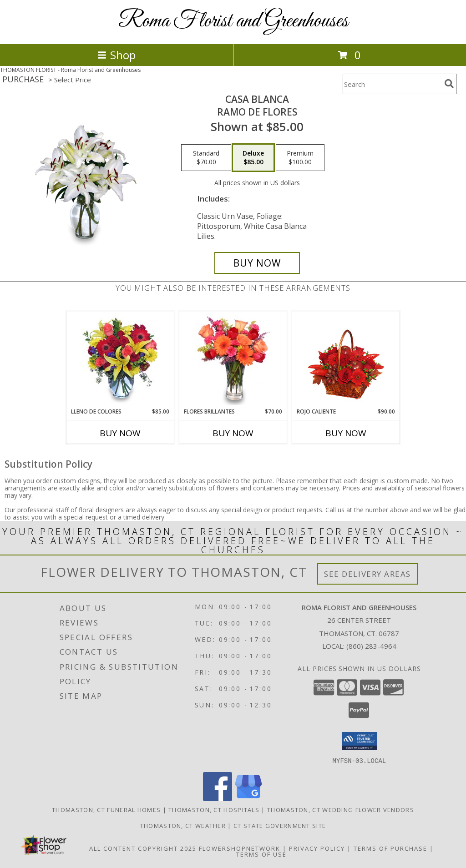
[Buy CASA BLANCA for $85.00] (257, 263)
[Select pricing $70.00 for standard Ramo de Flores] (206, 158)
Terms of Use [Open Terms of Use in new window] (261, 854)
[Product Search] (392, 84)
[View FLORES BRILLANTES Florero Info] (233, 359)
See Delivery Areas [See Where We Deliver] (367, 574)
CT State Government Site (280, 825)
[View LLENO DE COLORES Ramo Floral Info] (120, 359)
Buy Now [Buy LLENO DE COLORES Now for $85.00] (120, 433)
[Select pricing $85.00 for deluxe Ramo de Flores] (253, 158)
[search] (449, 84)
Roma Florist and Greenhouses (233, 21)
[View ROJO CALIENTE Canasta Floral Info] (346, 360)
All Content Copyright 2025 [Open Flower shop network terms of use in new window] (143, 848)
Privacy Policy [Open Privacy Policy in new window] (317, 848)
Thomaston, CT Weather (183, 825)
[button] (359, 741)
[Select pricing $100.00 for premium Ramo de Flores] (300, 158)
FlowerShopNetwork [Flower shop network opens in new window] (240, 848)
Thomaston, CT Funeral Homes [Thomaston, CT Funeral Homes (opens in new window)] (106, 809)
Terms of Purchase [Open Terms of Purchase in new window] (390, 848)
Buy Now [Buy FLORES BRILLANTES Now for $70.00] (233, 433)
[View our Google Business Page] (248, 798)
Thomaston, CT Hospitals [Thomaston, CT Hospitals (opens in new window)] (214, 809)
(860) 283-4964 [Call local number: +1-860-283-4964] (371, 646)
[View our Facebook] (218, 798)
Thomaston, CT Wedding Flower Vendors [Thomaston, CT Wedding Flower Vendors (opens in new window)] (341, 809)
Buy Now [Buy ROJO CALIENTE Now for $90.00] (346, 433)
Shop (116, 55)
